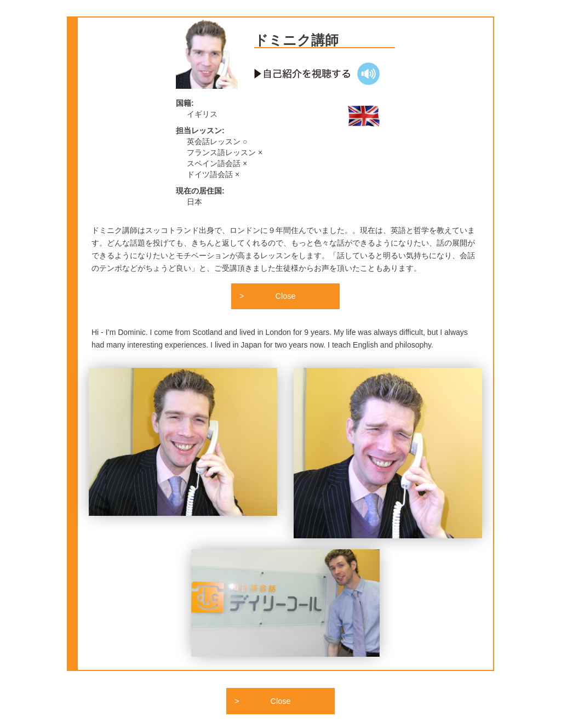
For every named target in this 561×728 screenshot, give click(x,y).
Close (286, 297)
